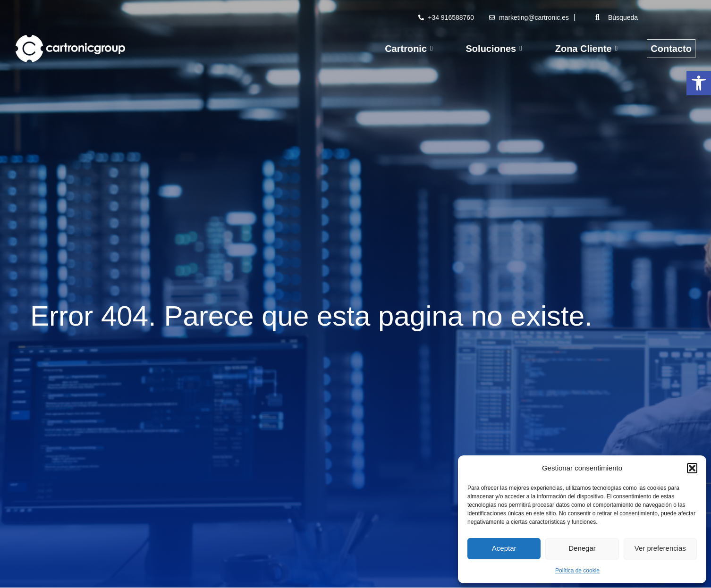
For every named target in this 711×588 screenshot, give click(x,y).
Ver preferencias (660, 548)
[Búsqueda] (649, 17)
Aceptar (504, 548)
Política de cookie (577, 571)
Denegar (582, 548)
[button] (699, 83)
